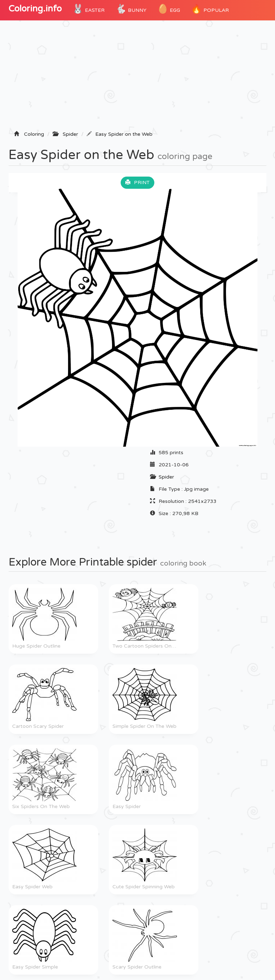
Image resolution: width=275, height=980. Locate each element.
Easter (88, 9)
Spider (166, 477)
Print (137, 182)
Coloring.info (35, 9)
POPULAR (210, 9)
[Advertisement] (137, 78)
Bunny (131, 9)
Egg (169, 9)
